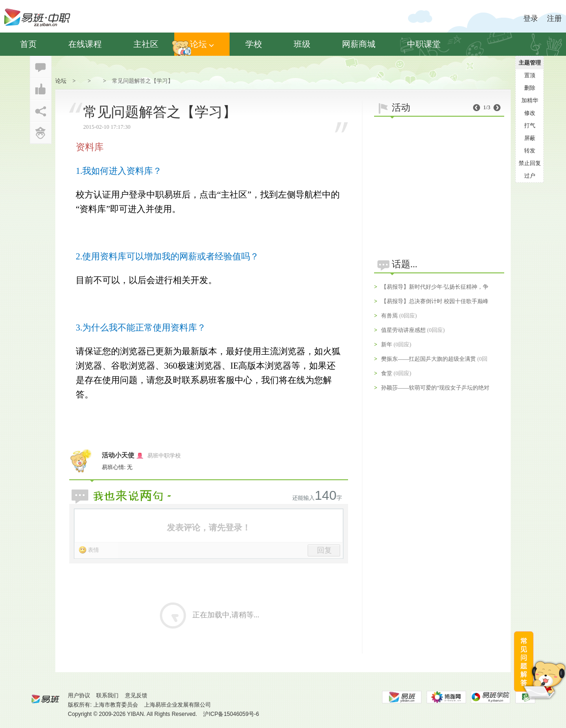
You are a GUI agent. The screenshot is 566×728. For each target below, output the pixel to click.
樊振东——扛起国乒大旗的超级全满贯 (428, 359)
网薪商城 (359, 44)
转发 (530, 151)
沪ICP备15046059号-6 (231, 714)
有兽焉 (389, 316)
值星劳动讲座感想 (403, 330)
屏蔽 (530, 138)
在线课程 (85, 44)
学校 (254, 44)
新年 (387, 344)
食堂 (387, 373)
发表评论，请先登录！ (209, 528)
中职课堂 (424, 44)
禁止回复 (530, 163)
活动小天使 (118, 455)
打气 (530, 126)
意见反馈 (136, 695)
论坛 (202, 44)
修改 (530, 113)
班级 (302, 44)
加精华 (530, 100)
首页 (28, 44)
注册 (554, 18)
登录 (531, 18)
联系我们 (107, 695)
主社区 (146, 44)
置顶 (530, 75)
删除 (530, 88)
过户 (530, 176)
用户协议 (79, 695)
